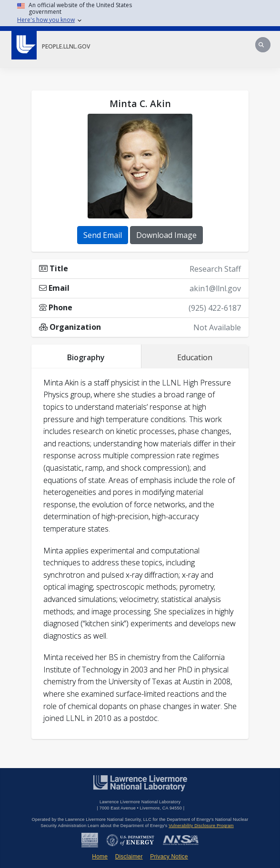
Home (100, 857)
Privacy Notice (169, 857)
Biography (86, 357)
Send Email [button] (103, 235)
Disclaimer (129, 857)
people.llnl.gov (66, 46)
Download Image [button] (166, 235)
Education (195, 357)
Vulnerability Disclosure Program (201, 826)
